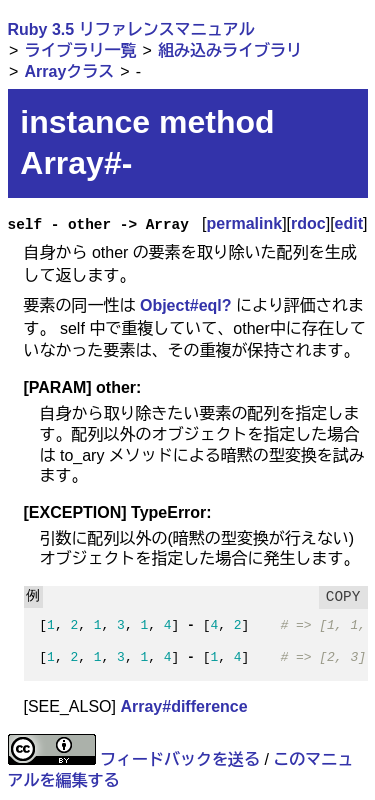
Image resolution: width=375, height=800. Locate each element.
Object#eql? (186, 305)
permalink (245, 223)
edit (349, 223)
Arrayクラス (69, 71)
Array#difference (183, 706)
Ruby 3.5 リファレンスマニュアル (131, 29)
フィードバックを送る (180, 759)
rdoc (308, 223)
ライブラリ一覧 (80, 50)
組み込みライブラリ (230, 50)
